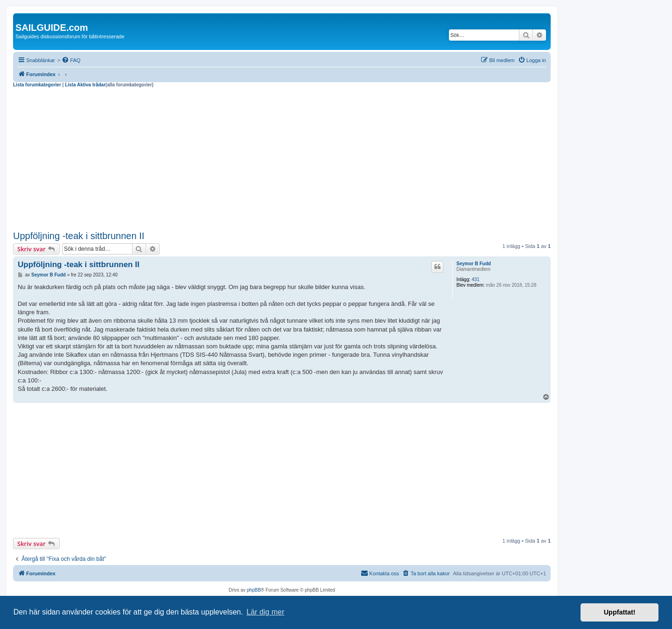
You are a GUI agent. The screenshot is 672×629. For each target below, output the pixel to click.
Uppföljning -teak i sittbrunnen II (79, 236)
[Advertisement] (282, 158)
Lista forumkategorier (37, 85)
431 (476, 279)
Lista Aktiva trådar (85, 85)
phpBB (254, 590)
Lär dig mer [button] (265, 612)
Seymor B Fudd (474, 264)
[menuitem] (71, 60)
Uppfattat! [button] (620, 612)
